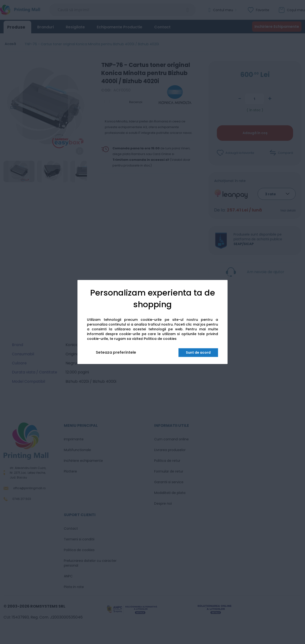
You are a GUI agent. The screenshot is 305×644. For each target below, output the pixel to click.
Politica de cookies (160, 339)
